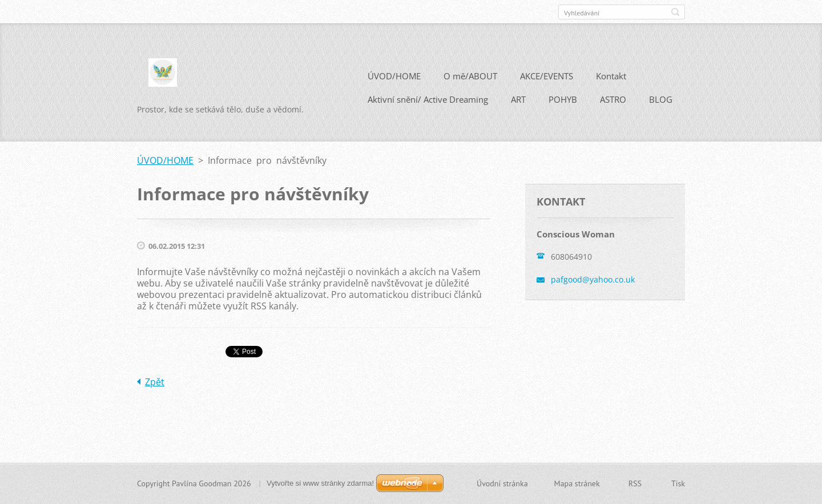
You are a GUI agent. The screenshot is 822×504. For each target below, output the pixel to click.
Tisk (678, 483)
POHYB (563, 99)
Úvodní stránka (502, 483)
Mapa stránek (577, 483)
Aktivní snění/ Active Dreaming (428, 99)
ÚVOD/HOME (394, 76)
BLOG (661, 99)
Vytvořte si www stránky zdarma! (320, 483)
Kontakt (611, 76)
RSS (635, 483)
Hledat (675, 12)
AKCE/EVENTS (547, 76)
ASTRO (613, 99)
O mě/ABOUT (470, 76)
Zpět (155, 382)
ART (518, 99)
